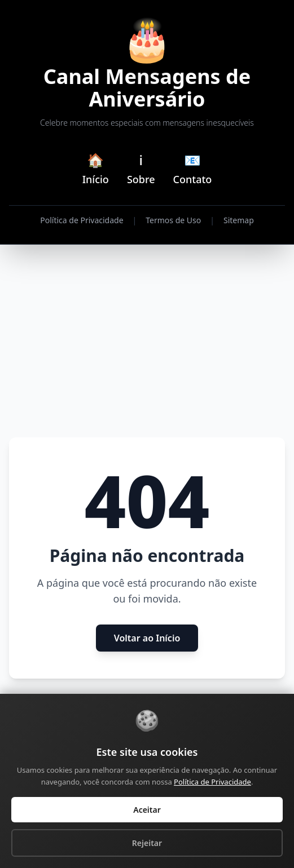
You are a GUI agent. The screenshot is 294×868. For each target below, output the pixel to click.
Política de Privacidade (82, 220)
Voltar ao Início (147, 638)
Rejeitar (147, 843)
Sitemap (239, 220)
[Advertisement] (147, 342)
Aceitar (147, 810)
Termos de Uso (173, 220)
